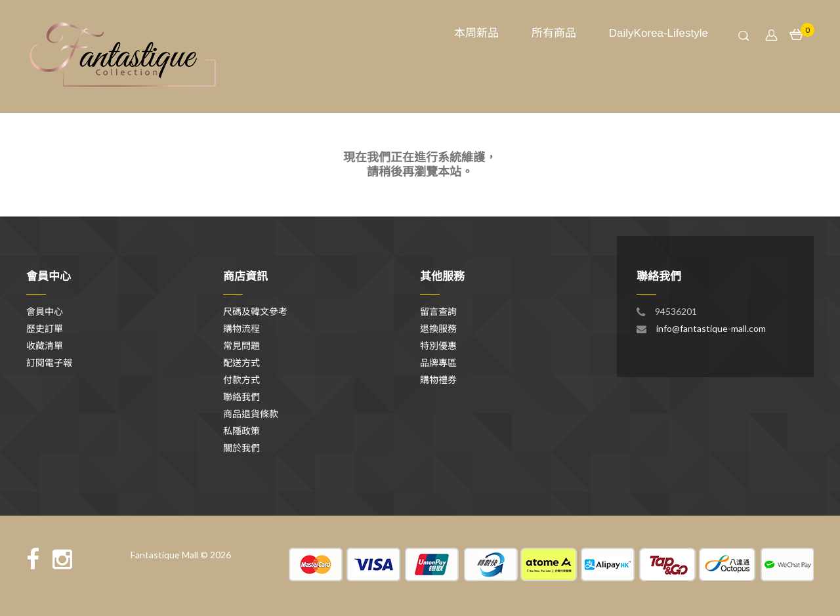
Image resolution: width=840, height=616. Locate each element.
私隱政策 (241, 431)
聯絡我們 (241, 397)
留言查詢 (438, 311)
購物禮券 (438, 380)
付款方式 (241, 380)
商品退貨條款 (251, 414)
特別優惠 (438, 345)
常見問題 (241, 345)
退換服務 (438, 328)
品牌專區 (438, 362)
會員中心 (45, 311)
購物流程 (241, 328)
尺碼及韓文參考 (255, 311)
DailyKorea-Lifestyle (659, 33)
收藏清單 (45, 345)
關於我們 (241, 448)
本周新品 (476, 33)
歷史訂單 (45, 328)
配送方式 (241, 362)
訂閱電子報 (49, 362)
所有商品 (554, 33)
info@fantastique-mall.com (711, 328)
